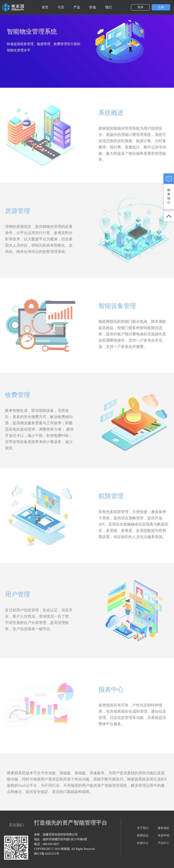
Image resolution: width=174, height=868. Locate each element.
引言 (61, 7)
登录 (140, 7)
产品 (77, 7)
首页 (45, 7)
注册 (161, 7)
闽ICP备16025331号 (47, 854)
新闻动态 (143, 836)
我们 (108, 7)
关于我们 (143, 828)
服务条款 (164, 828)
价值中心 (143, 843)
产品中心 (164, 843)
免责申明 (164, 836)
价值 (93, 7)
